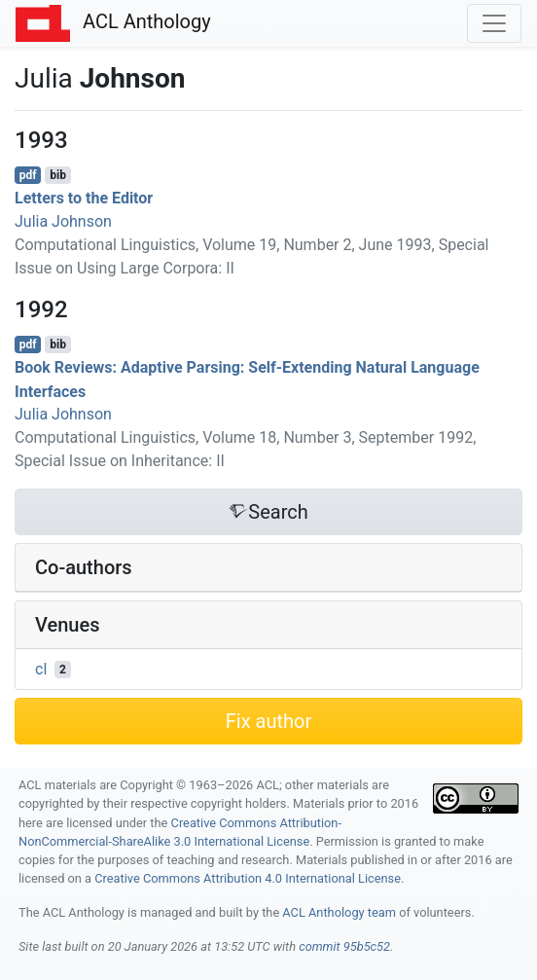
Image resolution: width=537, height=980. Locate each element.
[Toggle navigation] (494, 23)
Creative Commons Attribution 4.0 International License (248, 878)
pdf (28, 175)
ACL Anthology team (339, 912)
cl (41, 669)
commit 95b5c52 (344, 946)
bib (58, 175)
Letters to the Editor (84, 198)
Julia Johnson (63, 221)
